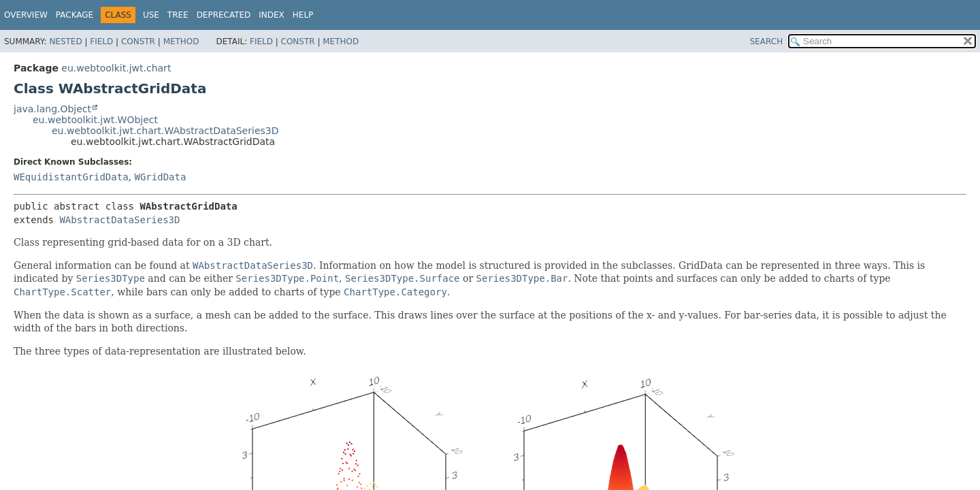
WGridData (160, 177)
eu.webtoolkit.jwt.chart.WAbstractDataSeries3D (165, 131)
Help (303, 15)
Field (101, 42)
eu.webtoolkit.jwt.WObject (95, 120)
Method (181, 42)
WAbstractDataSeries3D (119, 220)
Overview (26, 15)
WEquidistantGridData (71, 177)
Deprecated (224, 15)
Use (151, 15)
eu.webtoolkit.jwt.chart (116, 68)
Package (75, 15)
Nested (65, 42)
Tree (178, 15)
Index (272, 15)
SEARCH (767, 42)
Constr (138, 42)
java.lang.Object (52, 109)
